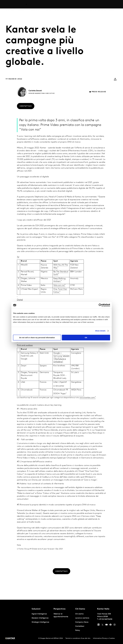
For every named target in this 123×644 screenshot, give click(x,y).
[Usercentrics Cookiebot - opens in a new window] (100, 305)
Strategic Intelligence (40, 622)
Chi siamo (76, 4)
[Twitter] (102, 625)
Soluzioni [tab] (22, 4)
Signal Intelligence (39, 614)
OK (86, 338)
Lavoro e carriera (89, 4)
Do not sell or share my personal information (37, 338)
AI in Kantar (46, 4)
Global (111, 4)
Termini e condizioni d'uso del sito (78, 638)
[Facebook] (111, 625)
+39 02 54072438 (105, 619)
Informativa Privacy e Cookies (104, 638)
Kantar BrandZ (60, 4)
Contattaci (102, 4)
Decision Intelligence (40, 618)
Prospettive (34, 4)
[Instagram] (115, 625)
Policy (78, 630)
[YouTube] (98, 625)
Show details (100, 331)
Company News (82, 622)
